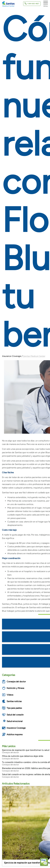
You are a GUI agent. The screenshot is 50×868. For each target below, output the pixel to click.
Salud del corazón (15, 715)
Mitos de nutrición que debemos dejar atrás (23, 756)
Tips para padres (14, 708)
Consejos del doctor (16, 682)
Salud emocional (15, 721)
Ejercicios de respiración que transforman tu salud (26, 750)
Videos (10, 695)
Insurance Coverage (16, 728)
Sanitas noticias (14, 701)
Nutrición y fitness (15, 688)
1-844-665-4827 (33, 4)
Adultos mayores (15, 734)
